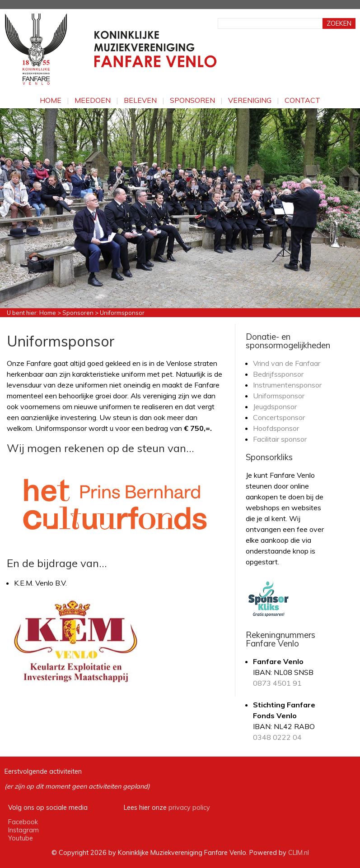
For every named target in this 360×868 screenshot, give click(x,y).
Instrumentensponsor (287, 385)
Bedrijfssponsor (278, 374)
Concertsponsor (279, 417)
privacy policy (189, 808)
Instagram (23, 830)
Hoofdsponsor (276, 428)
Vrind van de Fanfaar (287, 363)
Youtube (21, 838)
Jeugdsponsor (275, 406)
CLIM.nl (299, 853)
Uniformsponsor (279, 396)
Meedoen (93, 100)
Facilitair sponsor (280, 439)
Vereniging (250, 100)
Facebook (23, 822)
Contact (302, 100)
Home (51, 100)
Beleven (140, 100)
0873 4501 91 (277, 683)
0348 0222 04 (277, 737)
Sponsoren (192, 100)
